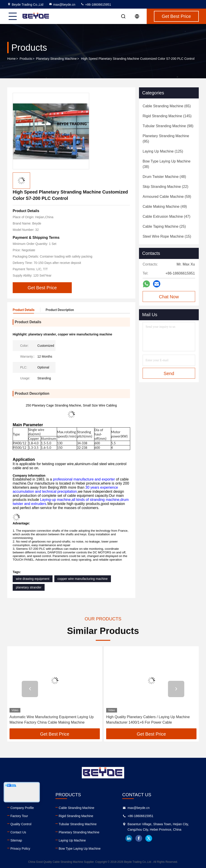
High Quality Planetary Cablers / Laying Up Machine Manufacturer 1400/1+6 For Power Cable (148, 720)
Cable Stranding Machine (76, 808)
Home (11, 59)
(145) (167, 116)
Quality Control (21, 824)
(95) (166, 139)
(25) (164, 226)
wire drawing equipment (33, 579)
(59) (167, 197)
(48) (164, 177)
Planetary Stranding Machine (56, 59)
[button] (30, 689)
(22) (165, 187)
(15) (167, 236)
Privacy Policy (20, 849)
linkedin (129, 838)
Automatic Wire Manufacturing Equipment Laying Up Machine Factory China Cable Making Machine (52, 720)
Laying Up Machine (72, 840)
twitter (149, 838)
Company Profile (22, 808)
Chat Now (169, 297)
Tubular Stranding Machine (78, 824)
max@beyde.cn (62, 5)
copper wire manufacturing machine (83, 579)
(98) (168, 126)
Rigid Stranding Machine (76, 816)
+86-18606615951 (96, 5)
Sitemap (16, 840)
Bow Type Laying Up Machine (80, 849)
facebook (139, 838)
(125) (163, 151)
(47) (166, 216)
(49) (165, 207)
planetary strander (29, 587)
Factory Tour (19, 816)
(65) (167, 106)
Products (26, 59)
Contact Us (18, 832)
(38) (166, 164)
